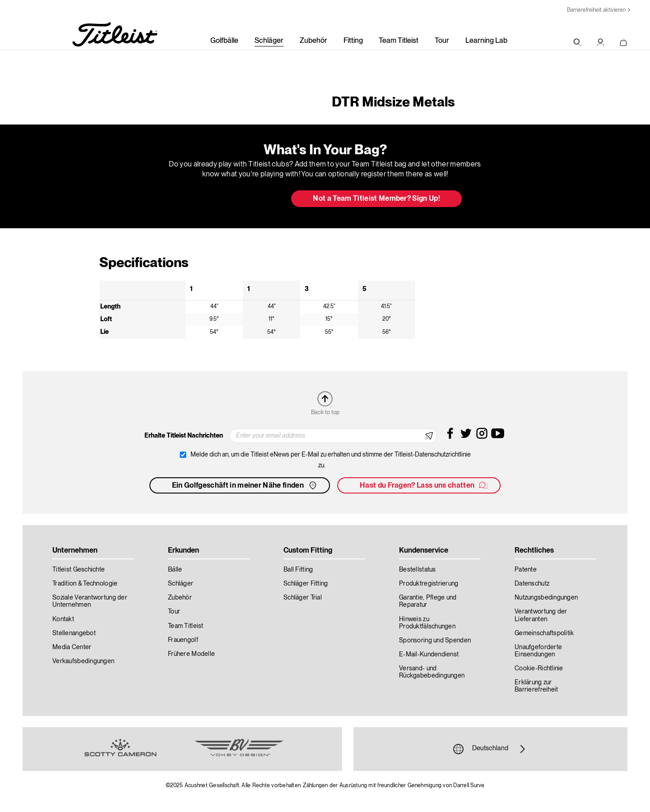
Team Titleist (399, 41)
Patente (526, 570)
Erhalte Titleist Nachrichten (184, 436)
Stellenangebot (74, 633)
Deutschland (490, 749)
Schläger (269, 41)
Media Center (72, 647)
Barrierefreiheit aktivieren (596, 10)
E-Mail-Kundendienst (429, 655)
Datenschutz (532, 584)
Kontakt (63, 619)
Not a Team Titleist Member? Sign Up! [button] (376, 199)
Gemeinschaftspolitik (544, 633)
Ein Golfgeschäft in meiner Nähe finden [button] (245, 485)
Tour (442, 41)
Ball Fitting (298, 570)
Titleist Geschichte (79, 570)
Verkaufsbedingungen (83, 661)
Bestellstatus (418, 570)
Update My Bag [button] (237, 199)
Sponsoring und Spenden (435, 641)
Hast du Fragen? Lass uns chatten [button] (424, 485)
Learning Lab (486, 41)
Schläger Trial (303, 598)
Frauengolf (183, 640)
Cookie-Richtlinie (539, 669)
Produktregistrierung (429, 584)
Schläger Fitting (306, 584)
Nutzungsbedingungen (546, 598)
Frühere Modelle (191, 654)
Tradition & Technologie (85, 584)
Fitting (353, 41)
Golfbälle (224, 41)
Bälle (175, 570)
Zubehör (313, 41)
